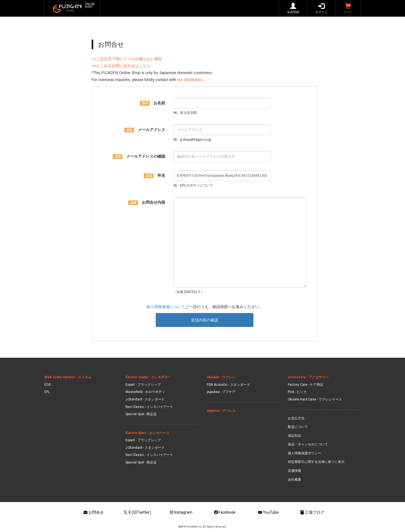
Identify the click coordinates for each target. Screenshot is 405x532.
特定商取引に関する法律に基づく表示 (316, 462)
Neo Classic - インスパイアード (149, 407)
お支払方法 (296, 418)
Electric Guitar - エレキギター (148, 377)
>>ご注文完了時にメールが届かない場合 (127, 59)
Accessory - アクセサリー (308, 377)
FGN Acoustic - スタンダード (228, 385)
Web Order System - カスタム (68, 377)
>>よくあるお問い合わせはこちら (121, 66)
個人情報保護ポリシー (305, 453)
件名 (154, 176)
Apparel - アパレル (221, 411)
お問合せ (93, 512)
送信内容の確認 (205, 320)
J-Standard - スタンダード (145, 399)
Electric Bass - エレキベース (147, 433)
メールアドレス (145, 130)
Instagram (181, 512)
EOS (48, 385)
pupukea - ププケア (221, 392)
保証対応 (295, 436)
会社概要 (295, 480)
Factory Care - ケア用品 (305, 385)
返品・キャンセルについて (308, 444)
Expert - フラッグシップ (143, 385)
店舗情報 (295, 471)
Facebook (224, 512)
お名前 (153, 103)
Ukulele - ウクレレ (221, 377)
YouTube (268, 512)
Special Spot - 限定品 (141, 414)
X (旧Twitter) (137, 512)
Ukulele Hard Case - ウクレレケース (315, 399)
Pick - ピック (297, 392)
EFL (47, 392)
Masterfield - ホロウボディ (145, 392)
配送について (298, 427)
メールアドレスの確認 (139, 157)
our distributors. (190, 80)
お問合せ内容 (147, 203)
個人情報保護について (166, 307)
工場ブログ (312, 512)
